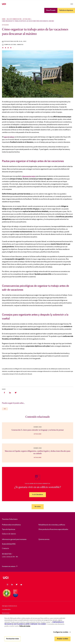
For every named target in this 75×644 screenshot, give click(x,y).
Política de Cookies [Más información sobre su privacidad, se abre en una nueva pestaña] (25, 626)
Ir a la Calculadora (38, 495)
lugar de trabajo (9, 137)
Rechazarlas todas (12, 639)
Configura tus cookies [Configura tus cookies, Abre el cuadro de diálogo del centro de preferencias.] (61, 632)
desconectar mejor (29, 176)
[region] (37, 629)
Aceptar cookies (63, 639)
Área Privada (51, 10)
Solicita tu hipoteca (66, 10)
